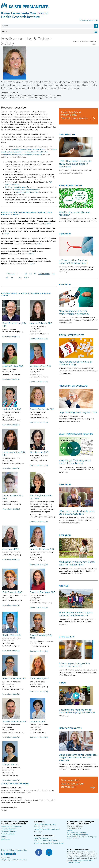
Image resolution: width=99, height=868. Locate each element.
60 (31, 274)
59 (26, 274)
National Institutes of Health (36, 152)
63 (54, 274)
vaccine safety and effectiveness (27, 190)
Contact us (71, 830)
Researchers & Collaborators (12, 826)
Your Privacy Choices (7, 861)
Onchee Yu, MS (38, 722)
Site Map (4, 859)
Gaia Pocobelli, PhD (12, 592)
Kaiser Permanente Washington (46, 841)
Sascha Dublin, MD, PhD (42, 409)
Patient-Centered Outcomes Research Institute (23, 155)
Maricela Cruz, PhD (12, 409)
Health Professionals (9, 829)
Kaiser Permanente (41, 838)
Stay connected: (70, 780)
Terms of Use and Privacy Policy (17, 859)
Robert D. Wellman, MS (14, 679)
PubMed (48, 224)
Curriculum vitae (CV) (11, 337)
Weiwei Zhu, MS (11, 765)
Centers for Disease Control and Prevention (28, 149)
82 (20, 278)
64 (7, 278)
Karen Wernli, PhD (39, 679)
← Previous (11, 274)
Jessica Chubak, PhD (13, 366)
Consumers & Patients (9, 831)
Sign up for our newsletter (77, 833)
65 (12, 278)
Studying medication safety (16, 187)
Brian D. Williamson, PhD (15, 722)
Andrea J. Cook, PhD (41, 366)
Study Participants (8, 834)
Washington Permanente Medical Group (49, 843)
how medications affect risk (27, 192)
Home (75, 42)
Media (3, 837)
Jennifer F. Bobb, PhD (41, 323)
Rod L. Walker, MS (12, 635)
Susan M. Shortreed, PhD (43, 592)
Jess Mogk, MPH (11, 549)
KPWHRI (8, 858)
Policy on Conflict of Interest (78, 835)
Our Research (83, 42)
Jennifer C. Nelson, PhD (42, 549)
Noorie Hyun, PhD (39, 452)
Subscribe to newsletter (88, 20)
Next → (27, 278)
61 (35, 274)
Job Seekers (6, 839)
